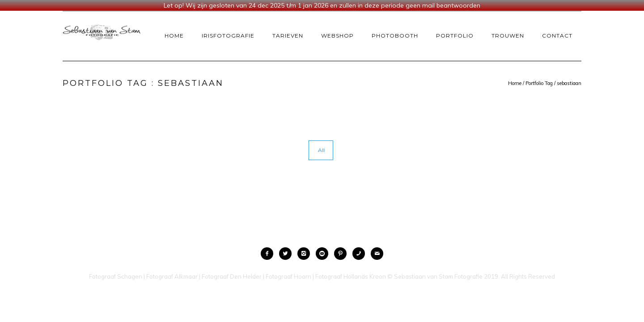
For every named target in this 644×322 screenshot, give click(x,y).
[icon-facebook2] (269, 254)
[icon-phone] (361, 254)
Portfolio (455, 36)
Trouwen (508, 36)
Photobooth (395, 36)
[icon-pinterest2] (343, 254)
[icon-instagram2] (306, 254)
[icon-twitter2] (288, 254)
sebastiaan (569, 83)
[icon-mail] (377, 254)
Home (174, 36)
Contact (557, 36)
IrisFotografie (228, 36)
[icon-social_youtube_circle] (324, 254)
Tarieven (288, 36)
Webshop (337, 36)
